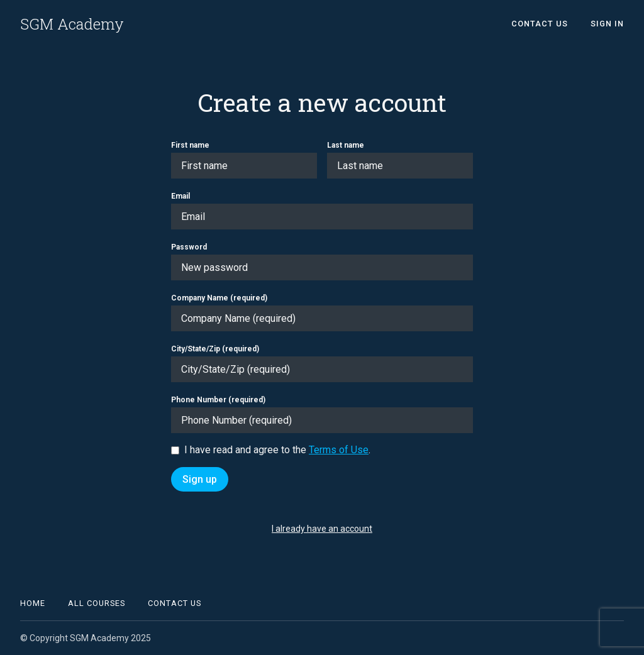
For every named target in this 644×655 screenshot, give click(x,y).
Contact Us (540, 24)
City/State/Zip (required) (215, 349)
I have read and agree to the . (277, 450)
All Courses (97, 603)
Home (33, 603)
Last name (346, 145)
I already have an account (322, 529)
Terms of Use (339, 450)
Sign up (200, 479)
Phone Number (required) (218, 400)
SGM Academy (72, 24)
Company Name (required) (219, 298)
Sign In (607, 24)
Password (189, 247)
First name (190, 145)
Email (180, 196)
